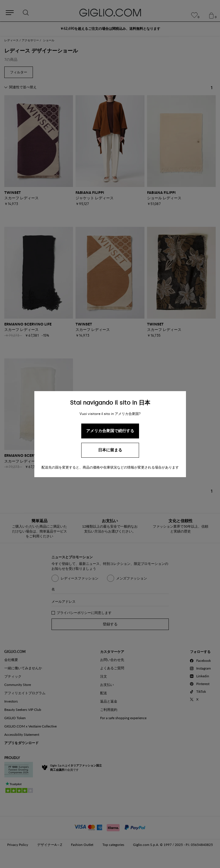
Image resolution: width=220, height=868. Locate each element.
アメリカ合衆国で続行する (110, 431)
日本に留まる (110, 450)
